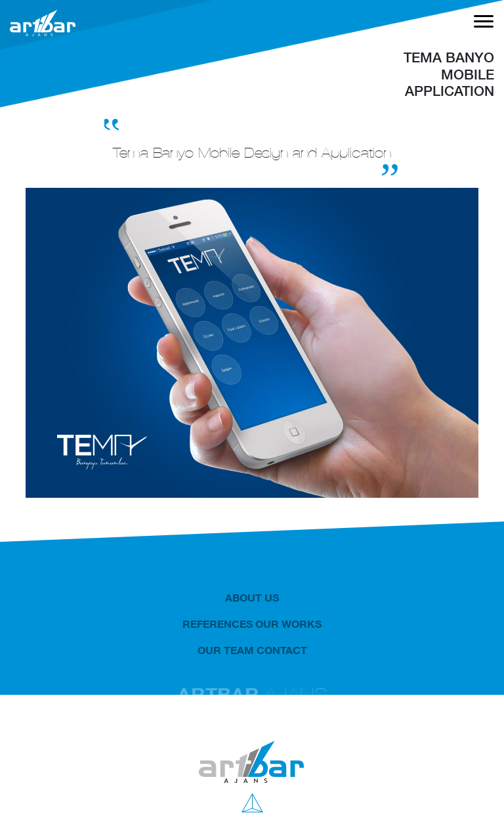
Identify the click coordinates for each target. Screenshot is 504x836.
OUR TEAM (226, 650)
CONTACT (282, 650)
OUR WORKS (288, 624)
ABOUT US (252, 598)
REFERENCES (218, 624)
